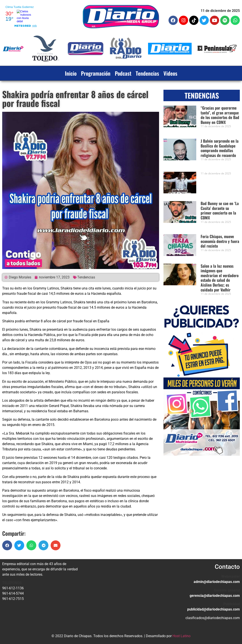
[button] (7, 545)
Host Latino (181, 636)
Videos (170, 73)
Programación (96, 73)
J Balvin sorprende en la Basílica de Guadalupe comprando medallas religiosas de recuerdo (220, 148)
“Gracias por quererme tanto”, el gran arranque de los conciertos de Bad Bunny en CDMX (220, 115)
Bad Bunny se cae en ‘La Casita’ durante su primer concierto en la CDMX (220, 210)
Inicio (71, 73)
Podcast (123, 73)
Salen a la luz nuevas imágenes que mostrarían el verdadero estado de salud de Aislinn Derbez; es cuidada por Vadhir (220, 278)
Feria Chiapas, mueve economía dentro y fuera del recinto (220, 241)
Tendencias (147, 73)
